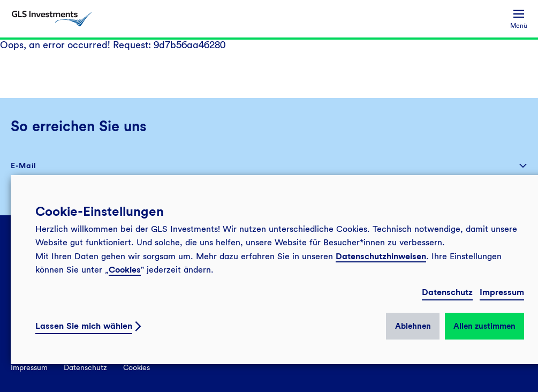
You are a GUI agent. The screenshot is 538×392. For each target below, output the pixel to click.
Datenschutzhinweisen (381, 256)
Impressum (502, 292)
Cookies (125, 270)
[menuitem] (519, 19)
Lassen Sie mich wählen (84, 326)
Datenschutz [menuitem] (85, 367)
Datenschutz (447, 292)
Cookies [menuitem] (137, 367)
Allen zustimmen (484, 326)
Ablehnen (413, 326)
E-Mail (24, 165)
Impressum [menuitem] (29, 367)
